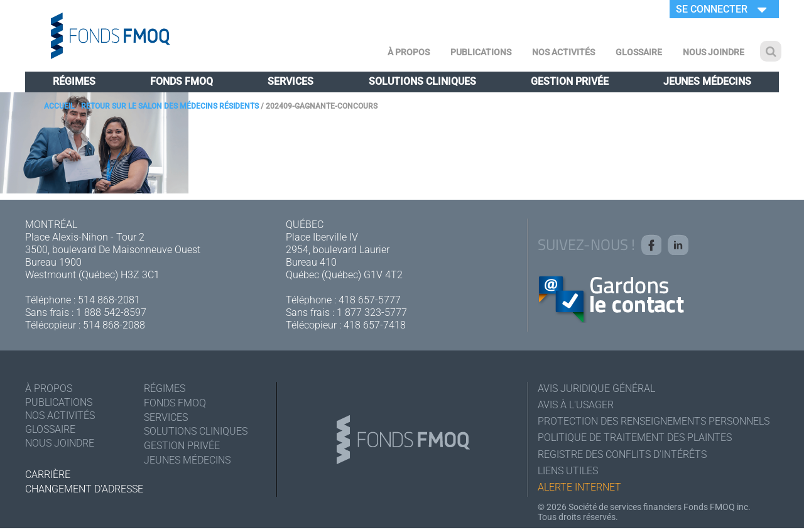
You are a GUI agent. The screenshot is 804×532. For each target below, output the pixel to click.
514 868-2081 (109, 300)
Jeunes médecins (707, 81)
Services (291, 81)
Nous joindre (714, 52)
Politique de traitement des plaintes (635, 439)
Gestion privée (570, 81)
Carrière (48, 475)
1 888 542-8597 (111, 312)
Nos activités (563, 52)
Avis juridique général (596, 388)
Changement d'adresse (84, 489)
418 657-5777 (370, 300)
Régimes (74, 81)
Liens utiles (568, 473)
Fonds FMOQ (182, 81)
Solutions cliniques (422, 81)
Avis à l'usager (576, 405)
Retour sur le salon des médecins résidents (170, 106)
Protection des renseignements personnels (654, 422)
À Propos (409, 52)
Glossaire (639, 52)
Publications (481, 52)
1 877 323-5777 (372, 312)
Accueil (59, 106)
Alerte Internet (579, 490)
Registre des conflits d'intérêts (622, 456)
